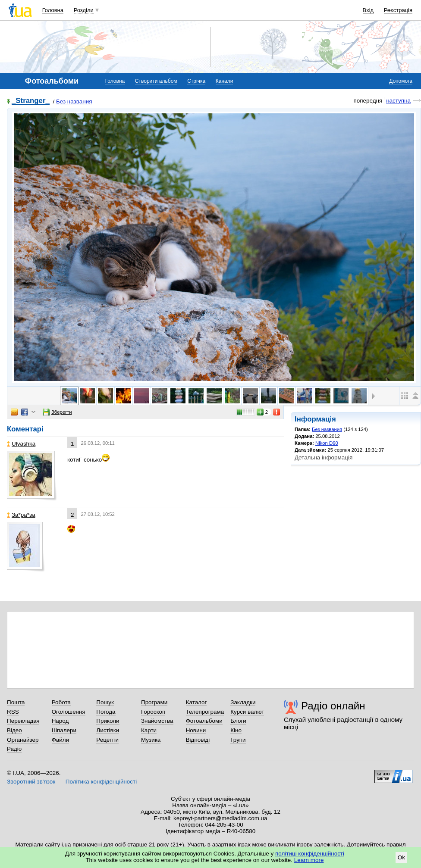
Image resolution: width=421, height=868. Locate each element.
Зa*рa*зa (21, 515)
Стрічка (196, 81)
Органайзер (23, 740)
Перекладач (23, 721)
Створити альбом (156, 81)
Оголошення (69, 712)
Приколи (108, 721)
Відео (14, 730)
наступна (398, 101)
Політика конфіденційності (101, 782)
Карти (149, 730)
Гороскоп (153, 712)
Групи (238, 740)
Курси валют (247, 712)
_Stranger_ (31, 101)
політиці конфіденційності (310, 854)
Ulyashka (21, 444)
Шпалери (64, 730)
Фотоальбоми (204, 721)
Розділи (84, 10)
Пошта (16, 702)
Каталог (196, 702)
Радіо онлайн (333, 706)
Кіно (236, 730)
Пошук (105, 702)
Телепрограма (205, 712)
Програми (154, 702)
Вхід (368, 10)
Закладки (243, 702)
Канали (225, 81)
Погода (106, 712)
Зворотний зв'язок (31, 782)
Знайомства (157, 721)
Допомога (401, 81)
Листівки (108, 730)
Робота (61, 702)
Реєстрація (398, 10)
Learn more (309, 860)
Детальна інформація (324, 457)
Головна (53, 10)
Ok (401, 857)
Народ (60, 721)
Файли (61, 740)
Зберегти (57, 412)
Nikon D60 (327, 443)
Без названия (74, 101)
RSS (13, 712)
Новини (196, 730)
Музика (151, 740)
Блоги (238, 721)
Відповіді (198, 740)
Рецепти (107, 740)
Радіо (14, 749)
